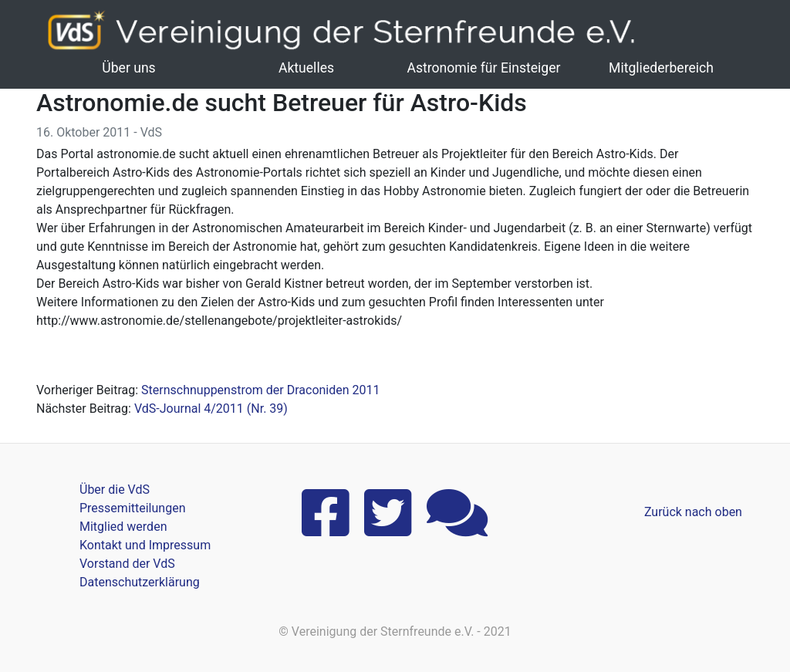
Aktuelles (306, 68)
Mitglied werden (123, 527)
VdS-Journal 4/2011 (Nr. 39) (211, 409)
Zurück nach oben (693, 512)
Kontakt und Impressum (145, 545)
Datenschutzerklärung (140, 582)
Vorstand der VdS (127, 564)
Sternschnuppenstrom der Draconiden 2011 (260, 390)
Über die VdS (115, 490)
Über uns (128, 68)
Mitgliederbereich (661, 68)
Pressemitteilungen (132, 508)
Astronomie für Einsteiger (483, 68)
